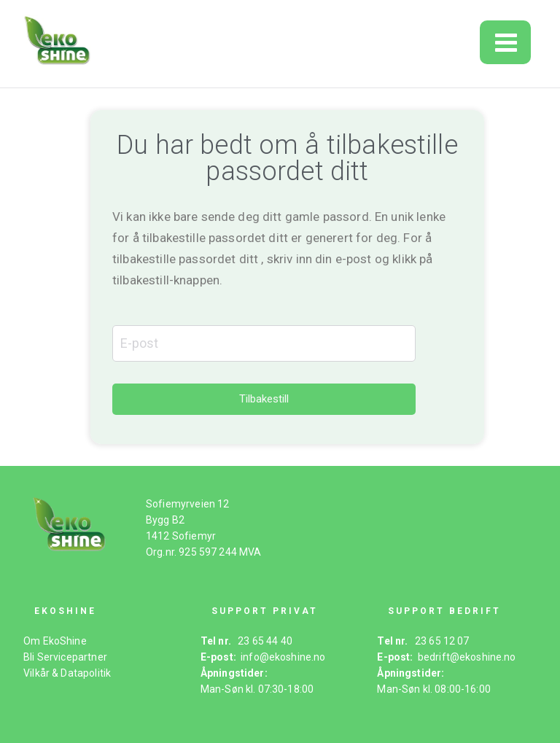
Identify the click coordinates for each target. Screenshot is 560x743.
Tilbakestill (264, 399)
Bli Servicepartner (65, 657)
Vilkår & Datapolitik (67, 673)
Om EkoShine (55, 641)
